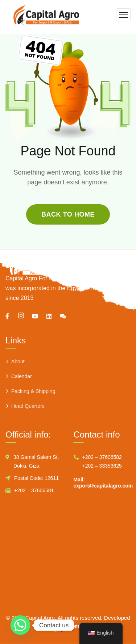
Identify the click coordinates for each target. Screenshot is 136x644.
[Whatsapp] (20, 625)
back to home (68, 214)
